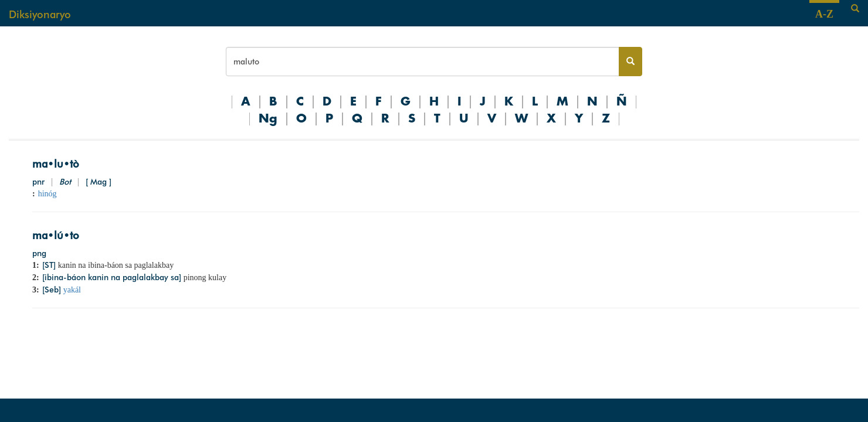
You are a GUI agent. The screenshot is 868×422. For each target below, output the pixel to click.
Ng (268, 119)
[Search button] (630, 62)
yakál (72, 290)
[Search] (855, 9)
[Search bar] (423, 62)
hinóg (48, 194)
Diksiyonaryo (40, 14)
